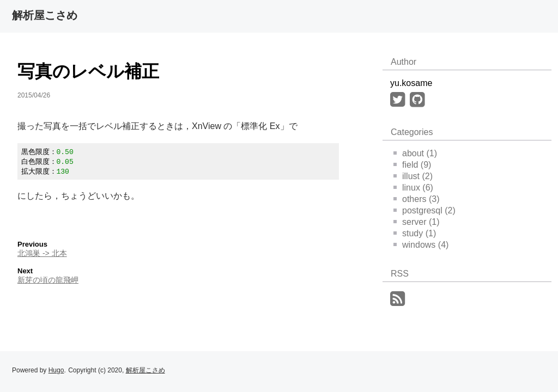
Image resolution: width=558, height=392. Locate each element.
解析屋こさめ (45, 15)
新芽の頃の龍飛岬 (48, 281)
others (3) (416, 199)
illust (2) (413, 176)
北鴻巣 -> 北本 (42, 255)
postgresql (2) (424, 210)
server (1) (416, 222)
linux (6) (413, 188)
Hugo (56, 370)
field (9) (412, 165)
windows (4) (421, 245)
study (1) (415, 233)
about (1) (415, 153)
